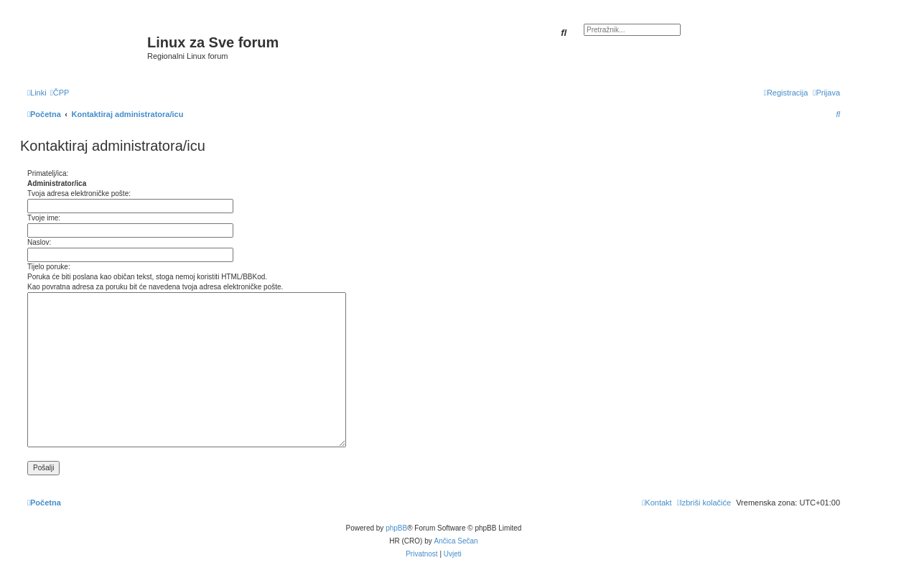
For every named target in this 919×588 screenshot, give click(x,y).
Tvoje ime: (44, 218)
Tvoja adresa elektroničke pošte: (79, 193)
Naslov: (39, 242)
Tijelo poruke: (49, 267)
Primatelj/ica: (48, 173)
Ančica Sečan (456, 541)
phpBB (396, 528)
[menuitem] (60, 93)
